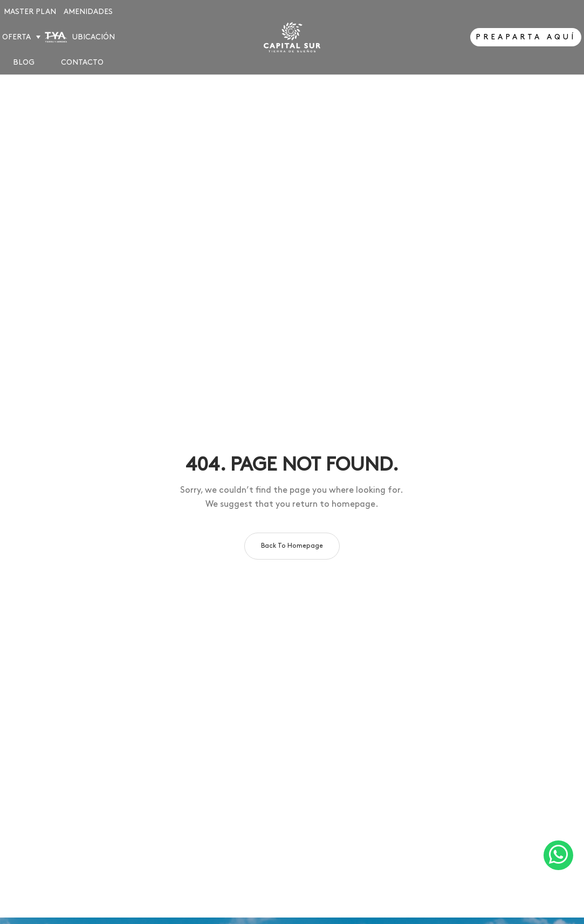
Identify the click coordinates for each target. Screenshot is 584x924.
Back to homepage (292, 546)
